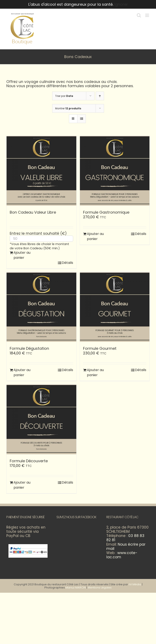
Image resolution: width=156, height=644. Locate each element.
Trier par (64, 96)
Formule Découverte (29, 461)
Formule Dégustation (29, 348)
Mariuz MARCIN (76, 588)
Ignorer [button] (121, 4)
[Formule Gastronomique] (115, 171)
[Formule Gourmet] (115, 307)
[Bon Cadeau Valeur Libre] (41, 171)
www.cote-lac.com (122, 555)
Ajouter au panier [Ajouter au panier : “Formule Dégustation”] (22, 372)
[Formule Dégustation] (41, 307)
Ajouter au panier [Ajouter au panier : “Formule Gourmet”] (95, 372)
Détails (67, 263)
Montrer (68, 108)
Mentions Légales (100, 588)
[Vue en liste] (81, 119)
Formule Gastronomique (106, 212)
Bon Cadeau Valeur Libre (33, 212)
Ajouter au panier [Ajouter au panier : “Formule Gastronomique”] (95, 236)
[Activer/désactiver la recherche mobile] (139, 15)
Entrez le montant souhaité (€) (38, 233)
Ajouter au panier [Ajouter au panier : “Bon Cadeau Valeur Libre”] (22, 255)
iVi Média (135, 584)
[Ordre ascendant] (100, 96)
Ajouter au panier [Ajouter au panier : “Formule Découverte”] (22, 485)
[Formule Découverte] (41, 419)
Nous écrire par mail (126, 546)
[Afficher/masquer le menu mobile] (147, 15)
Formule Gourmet (100, 348)
